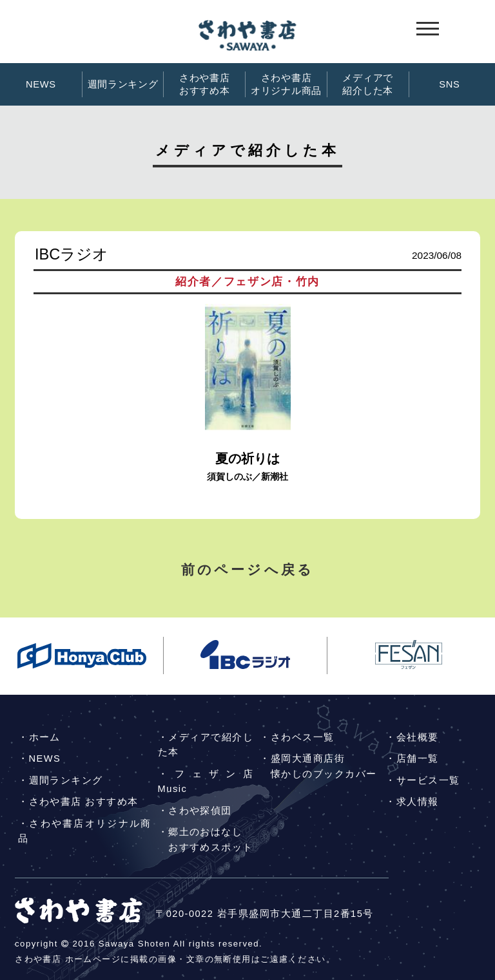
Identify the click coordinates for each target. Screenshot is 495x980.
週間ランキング (123, 84)
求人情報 (418, 802)
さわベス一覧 (303, 737)
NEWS (41, 84)
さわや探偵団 (200, 811)
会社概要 (418, 737)
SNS (449, 84)
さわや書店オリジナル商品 (286, 84)
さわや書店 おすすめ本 (84, 802)
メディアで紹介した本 (368, 84)
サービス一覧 (428, 780)
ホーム (45, 737)
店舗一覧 (418, 759)
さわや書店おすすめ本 (205, 84)
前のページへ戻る (247, 570)
